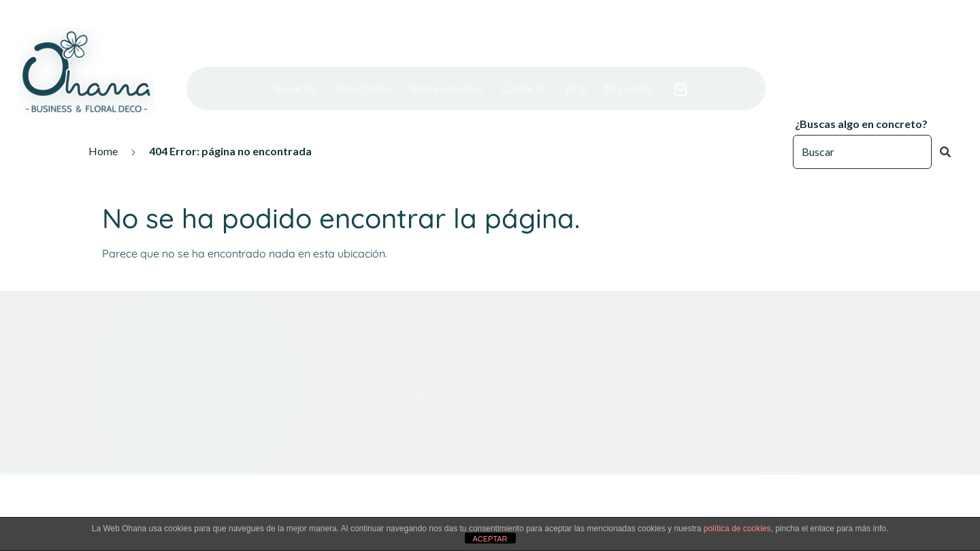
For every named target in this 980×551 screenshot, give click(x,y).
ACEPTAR (490, 539)
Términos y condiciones (103, 394)
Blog (575, 69)
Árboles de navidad (890, 394)
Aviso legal (62, 352)
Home (103, 151)
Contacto (524, 69)
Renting (925, 331)
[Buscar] (862, 152)
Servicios (295, 69)
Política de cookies (87, 310)
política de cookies (737, 529)
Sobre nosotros (446, 69)
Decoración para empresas (865, 373)
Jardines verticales (891, 352)
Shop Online (363, 69)
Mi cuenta (627, 69)
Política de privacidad (97, 331)
